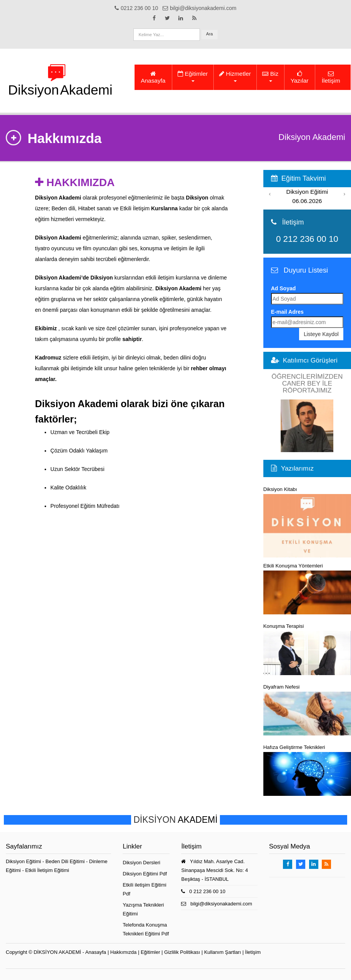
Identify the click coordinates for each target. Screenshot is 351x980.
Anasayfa (153, 77)
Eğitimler (193, 76)
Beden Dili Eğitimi (66, 861)
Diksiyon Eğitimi (24, 861)
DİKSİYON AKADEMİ (57, 952)
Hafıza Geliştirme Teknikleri (307, 770)
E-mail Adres (287, 312)
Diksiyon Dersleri (141, 863)
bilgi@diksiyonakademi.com (221, 904)
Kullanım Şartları (223, 952)
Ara (210, 34)
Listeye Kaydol (321, 334)
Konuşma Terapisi (307, 649)
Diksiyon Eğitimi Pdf (145, 874)
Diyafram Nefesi (307, 710)
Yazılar (300, 77)
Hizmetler (235, 76)
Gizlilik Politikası (182, 952)
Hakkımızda (124, 952)
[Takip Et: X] (168, 18)
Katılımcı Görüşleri (310, 360)
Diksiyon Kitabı (307, 522)
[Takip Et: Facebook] (154, 18)
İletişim (331, 77)
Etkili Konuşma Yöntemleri (307, 589)
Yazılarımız (297, 468)
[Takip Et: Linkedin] (181, 18)
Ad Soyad (284, 288)
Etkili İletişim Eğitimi (47, 870)
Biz (270, 76)
